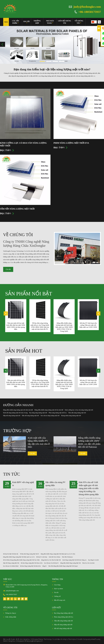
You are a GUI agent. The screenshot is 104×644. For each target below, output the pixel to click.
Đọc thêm (7, 150)
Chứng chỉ (57, 596)
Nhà (6, 22)
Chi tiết (8, 269)
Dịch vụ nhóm (58, 589)
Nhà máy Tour (50, 22)
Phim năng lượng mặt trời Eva (64, 617)
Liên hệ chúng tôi (64, 22)
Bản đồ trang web (60, 600)
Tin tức (27, 22)
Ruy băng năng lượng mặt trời (63, 613)
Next (101, 44)
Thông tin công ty (11, 613)
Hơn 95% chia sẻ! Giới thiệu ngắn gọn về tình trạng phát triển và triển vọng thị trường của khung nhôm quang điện (89, 488)
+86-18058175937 (90, 12)
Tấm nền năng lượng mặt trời (63, 621)
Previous (3, 44)
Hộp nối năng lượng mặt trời (63, 625)
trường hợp (37, 22)
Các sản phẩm (15, 22)
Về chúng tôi (79, 22)
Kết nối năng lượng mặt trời (63, 628)
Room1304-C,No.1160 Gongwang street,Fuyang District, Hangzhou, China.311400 (27, 586)
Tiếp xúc (8, 579)
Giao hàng (57, 585)
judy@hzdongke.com (87, 7)
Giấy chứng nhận (11, 617)
